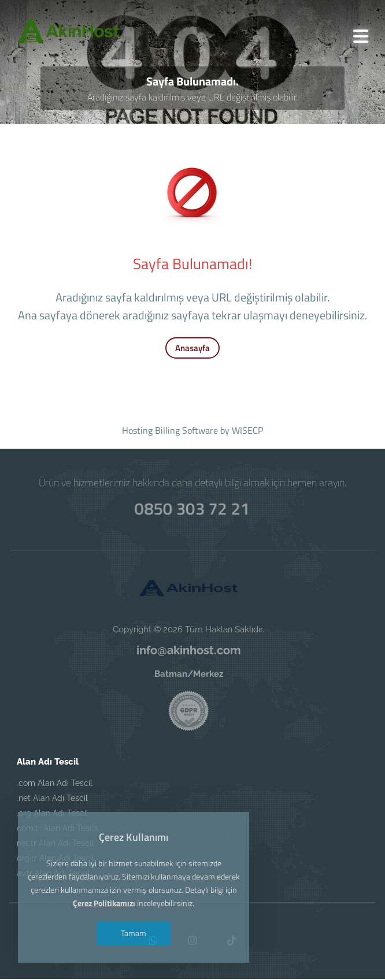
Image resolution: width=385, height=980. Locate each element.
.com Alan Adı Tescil (55, 784)
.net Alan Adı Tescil (52, 799)
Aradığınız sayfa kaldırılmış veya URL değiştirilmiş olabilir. (193, 98)
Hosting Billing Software (170, 431)
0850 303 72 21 (192, 508)
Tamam (135, 933)
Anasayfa (192, 349)
